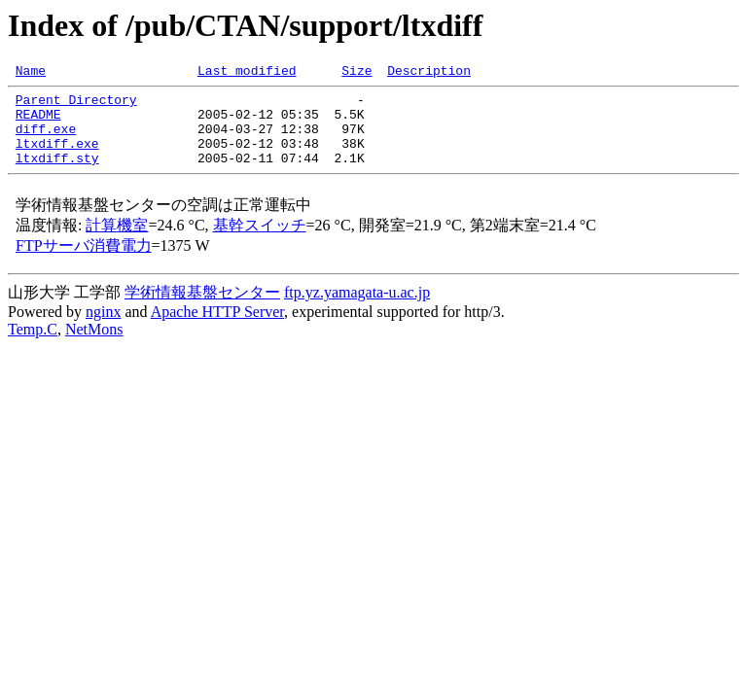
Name (31, 73)
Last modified (247, 73)
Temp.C (33, 347)
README (38, 122)
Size (356, 73)
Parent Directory (76, 105)
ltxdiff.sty (57, 175)
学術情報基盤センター (202, 310)
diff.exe (46, 140)
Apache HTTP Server (217, 329)
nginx (103, 329)
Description (429, 73)
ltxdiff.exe (57, 157)
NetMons (94, 347)
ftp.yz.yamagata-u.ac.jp (357, 310)
